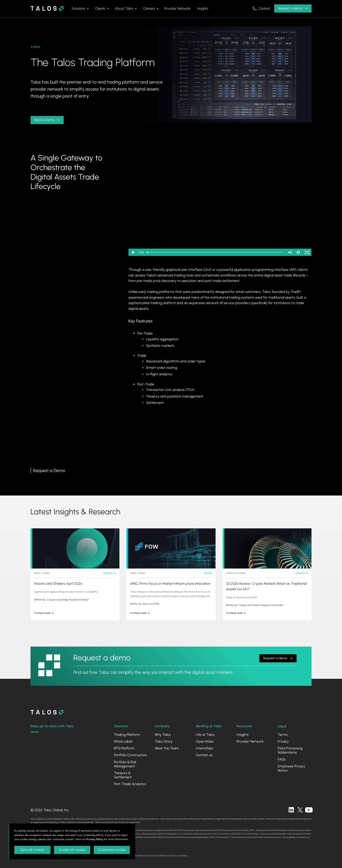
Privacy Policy (95, 839)
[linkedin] (291, 810)
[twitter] (300, 810)
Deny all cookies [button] (32, 850)
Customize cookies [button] (112, 850)
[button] (80, 9)
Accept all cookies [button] (72, 850)
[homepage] (47, 712)
